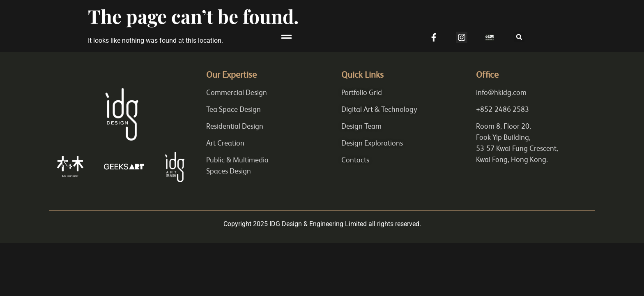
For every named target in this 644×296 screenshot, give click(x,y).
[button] (322, 37)
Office (487, 76)
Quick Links (362, 76)
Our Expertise (231, 76)
